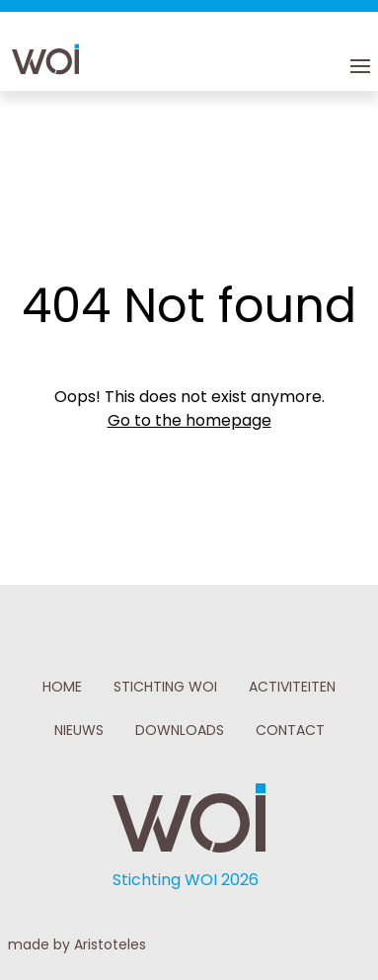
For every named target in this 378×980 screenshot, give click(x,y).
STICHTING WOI (165, 687)
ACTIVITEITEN (292, 687)
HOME (62, 687)
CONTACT (290, 730)
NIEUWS (79, 730)
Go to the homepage (189, 420)
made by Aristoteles (77, 944)
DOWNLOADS (180, 730)
